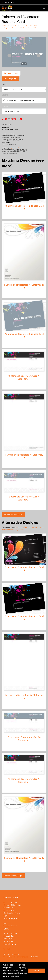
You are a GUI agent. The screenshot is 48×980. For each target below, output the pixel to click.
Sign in (6, 916)
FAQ (5, 923)
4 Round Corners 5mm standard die (20, 101)
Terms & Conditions (10, 933)
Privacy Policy (9, 936)
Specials (7, 949)
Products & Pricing (10, 902)
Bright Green (26, 527)
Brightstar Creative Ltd (12, 28)
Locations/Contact (10, 926)
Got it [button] (37, 971)
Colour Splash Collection (32, 28)
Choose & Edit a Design (12, 905)
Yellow (34, 527)
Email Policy (8, 939)
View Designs (13, 25)
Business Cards (26, 25)
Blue (35, 25)
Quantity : (6, 107)
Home (4, 25)
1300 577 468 (9, 2)
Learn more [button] (14, 976)
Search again (11, 73)
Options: (5, 95)
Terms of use (8, 941)
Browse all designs (13, 514)
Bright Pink (19, 530)
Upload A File (8, 908)
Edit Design (11, 79)
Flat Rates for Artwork (12, 913)
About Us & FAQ (9, 910)
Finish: (4, 85)
